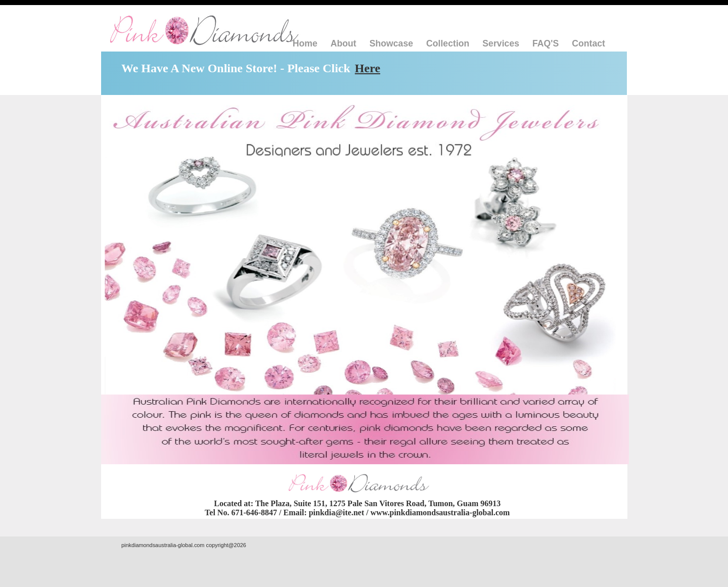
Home (305, 43)
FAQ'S (545, 43)
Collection (448, 43)
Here (368, 68)
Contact (588, 43)
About (344, 43)
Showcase (391, 43)
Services (501, 43)
